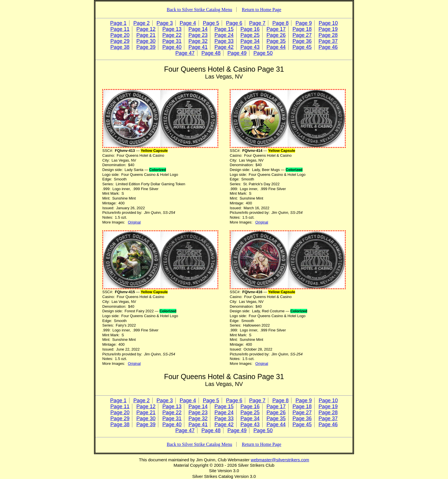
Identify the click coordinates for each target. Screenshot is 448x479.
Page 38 (120, 47)
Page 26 (276, 35)
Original (134, 222)
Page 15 (224, 29)
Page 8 (280, 23)
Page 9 (304, 23)
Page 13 (172, 29)
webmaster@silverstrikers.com (280, 460)
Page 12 (146, 29)
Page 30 (146, 41)
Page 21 (146, 35)
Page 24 (224, 35)
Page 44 (276, 47)
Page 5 (211, 23)
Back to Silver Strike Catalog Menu (200, 10)
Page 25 (250, 35)
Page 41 (198, 47)
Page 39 (146, 47)
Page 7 (257, 23)
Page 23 (198, 35)
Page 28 (328, 35)
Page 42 (224, 47)
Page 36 (302, 41)
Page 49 (237, 53)
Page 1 (118, 23)
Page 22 (172, 35)
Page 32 (198, 41)
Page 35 (276, 41)
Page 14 (198, 29)
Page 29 (120, 41)
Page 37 (328, 41)
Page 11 (120, 29)
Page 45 (302, 47)
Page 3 (165, 23)
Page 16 (250, 29)
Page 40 (172, 47)
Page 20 (120, 35)
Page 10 (328, 23)
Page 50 (263, 53)
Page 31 (172, 41)
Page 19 (328, 29)
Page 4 (188, 23)
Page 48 (211, 53)
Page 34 (250, 41)
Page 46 (328, 47)
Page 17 (276, 29)
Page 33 (224, 41)
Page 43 (250, 47)
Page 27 (302, 35)
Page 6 (234, 23)
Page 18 (302, 29)
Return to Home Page (261, 10)
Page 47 (185, 53)
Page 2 (142, 23)
